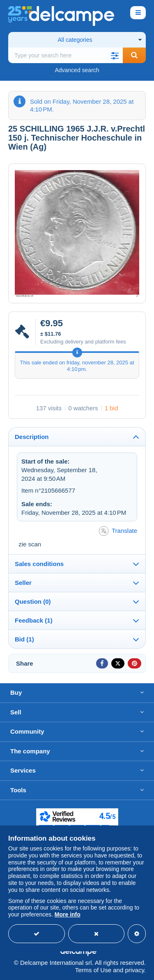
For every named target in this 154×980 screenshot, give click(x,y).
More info (68, 914)
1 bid (111, 408)
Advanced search (77, 70)
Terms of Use (93, 970)
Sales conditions (39, 564)
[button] (115, 55)
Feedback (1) (34, 620)
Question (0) (33, 601)
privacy (134, 970)
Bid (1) (24, 639)
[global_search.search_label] (66, 55)
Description (32, 437)
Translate (118, 531)
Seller (23, 583)
